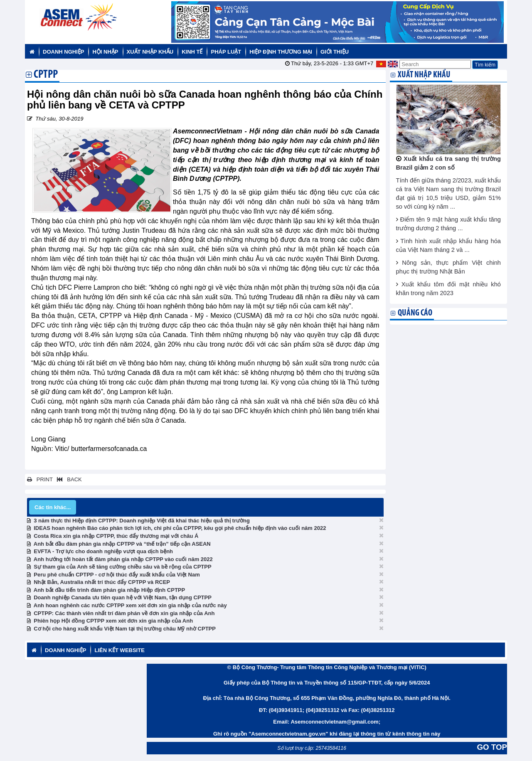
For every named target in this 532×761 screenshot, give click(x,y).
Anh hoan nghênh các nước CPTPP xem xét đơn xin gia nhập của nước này (130, 605)
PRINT (40, 479)
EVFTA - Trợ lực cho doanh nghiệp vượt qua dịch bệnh (103, 551)
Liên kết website (119, 650)
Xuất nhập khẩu (150, 52)
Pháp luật (226, 52)
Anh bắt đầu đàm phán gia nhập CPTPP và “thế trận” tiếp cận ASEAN (122, 544)
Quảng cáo (415, 313)
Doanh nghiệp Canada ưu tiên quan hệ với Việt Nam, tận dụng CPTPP (123, 597)
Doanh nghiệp (63, 52)
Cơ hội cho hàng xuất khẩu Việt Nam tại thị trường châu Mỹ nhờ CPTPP (125, 629)
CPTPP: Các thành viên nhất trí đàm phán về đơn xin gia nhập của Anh (124, 613)
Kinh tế (192, 52)
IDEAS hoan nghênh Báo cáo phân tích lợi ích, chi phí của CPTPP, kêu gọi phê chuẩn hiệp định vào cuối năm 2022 (180, 528)
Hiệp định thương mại (281, 52)
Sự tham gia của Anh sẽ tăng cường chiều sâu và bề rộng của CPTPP (122, 567)
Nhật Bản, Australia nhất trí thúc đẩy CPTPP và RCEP (102, 582)
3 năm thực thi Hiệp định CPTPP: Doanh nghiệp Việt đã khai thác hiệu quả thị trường (142, 521)
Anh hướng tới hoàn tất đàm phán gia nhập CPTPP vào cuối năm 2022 (123, 559)
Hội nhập (105, 52)
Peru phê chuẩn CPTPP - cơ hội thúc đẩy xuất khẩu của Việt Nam (117, 575)
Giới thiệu (335, 52)
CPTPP (46, 75)
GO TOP (492, 747)
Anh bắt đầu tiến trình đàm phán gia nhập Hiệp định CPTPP (109, 590)
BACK (68, 479)
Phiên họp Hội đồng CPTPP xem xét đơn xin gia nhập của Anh (113, 621)
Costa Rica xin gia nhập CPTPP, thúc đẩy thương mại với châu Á (116, 536)
